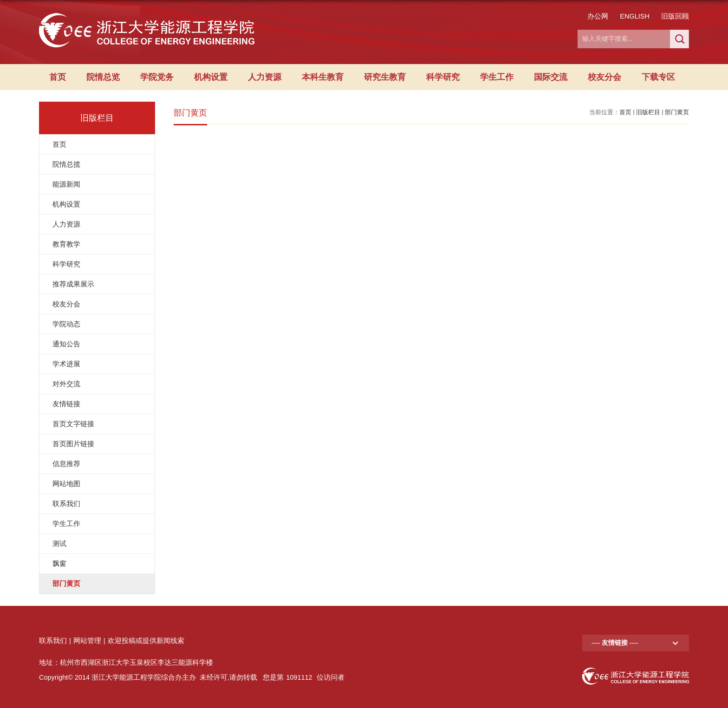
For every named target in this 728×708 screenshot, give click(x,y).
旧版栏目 (648, 112)
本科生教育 (323, 77)
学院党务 (157, 77)
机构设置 (211, 77)
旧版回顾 (675, 16)
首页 (58, 77)
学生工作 (497, 77)
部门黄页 (677, 112)
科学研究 (443, 77)
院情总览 (103, 77)
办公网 (598, 16)
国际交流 (551, 77)
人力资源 (265, 77)
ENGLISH (635, 16)
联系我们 (53, 641)
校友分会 (604, 77)
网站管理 (87, 641)
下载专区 (658, 77)
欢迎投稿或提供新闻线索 (146, 641)
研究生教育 (385, 77)
